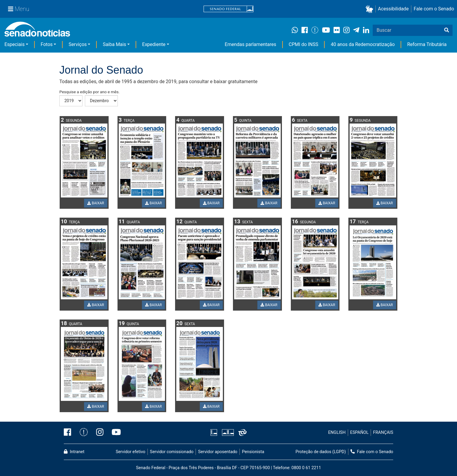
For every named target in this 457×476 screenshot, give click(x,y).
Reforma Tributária (427, 44)
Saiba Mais (114, 44)
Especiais (15, 44)
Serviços (78, 44)
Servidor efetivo (131, 452)
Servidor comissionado (172, 452)
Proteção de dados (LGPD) (321, 452)
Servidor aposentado (218, 452)
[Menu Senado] (19, 9)
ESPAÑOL (359, 432)
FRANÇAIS (383, 432)
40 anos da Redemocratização (363, 44)
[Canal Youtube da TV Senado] (114, 433)
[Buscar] (447, 30)
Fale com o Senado (434, 9)
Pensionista (253, 452)
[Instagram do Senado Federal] (100, 433)
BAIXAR (96, 203)
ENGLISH (337, 432)
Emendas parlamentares (250, 44)
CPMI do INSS (304, 44)
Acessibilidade (393, 9)
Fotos (47, 44)
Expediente (154, 44)
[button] (370, 9)
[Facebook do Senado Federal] (70, 433)
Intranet (74, 452)
